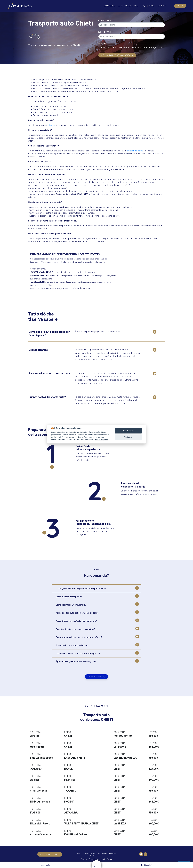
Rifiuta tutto (128, 437)
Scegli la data (157, 47)
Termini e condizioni (97, 859)
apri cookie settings (50, 854)
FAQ (144, 6)
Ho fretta (108, 47)
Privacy (84, 859)
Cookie (109, 859)
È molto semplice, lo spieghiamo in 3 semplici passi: (98, 332)
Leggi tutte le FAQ (97, 676)
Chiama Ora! (46, 865)
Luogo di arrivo (105, 32)
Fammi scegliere (101, 440)
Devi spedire (109, 6)
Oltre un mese (141, 47)
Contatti (162, 6)
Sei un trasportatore (128, 6)
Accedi (180, 6)
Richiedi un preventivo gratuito (117, 55)
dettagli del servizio (136, 151)
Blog (152, 6)
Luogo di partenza (106, 20)
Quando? (102, 44)
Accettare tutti (128, 431)
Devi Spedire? (147, 865)
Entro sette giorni (123, 47)
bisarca (51, 125)
